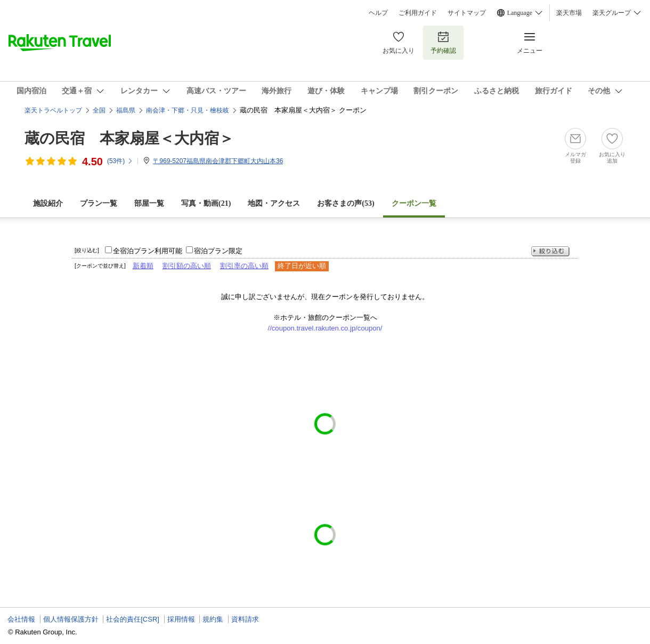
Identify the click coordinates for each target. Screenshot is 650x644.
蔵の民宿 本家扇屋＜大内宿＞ (129, 138)
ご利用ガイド (418, 13)
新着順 (143, 266)
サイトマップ (467, 13)
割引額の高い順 (187, 266)
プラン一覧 (99, 203)
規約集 (213, 619)
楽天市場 (569, 13)
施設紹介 (48, 203)
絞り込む (550, 251)
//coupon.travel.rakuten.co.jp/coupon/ (325, 328)
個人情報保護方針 (71, 619)
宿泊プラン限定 (218, 251)
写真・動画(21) (206, 203)
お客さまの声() (346, 203)
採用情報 (181, 619)
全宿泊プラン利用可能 (148, 251)
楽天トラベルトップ (53, 110)
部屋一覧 (149, 203)
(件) (120, 161)
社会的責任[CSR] (133, 619)
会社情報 (21, 619)
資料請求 (245, 619)
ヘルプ (378, 13)
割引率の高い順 (244, 266)
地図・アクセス (274, 203)
